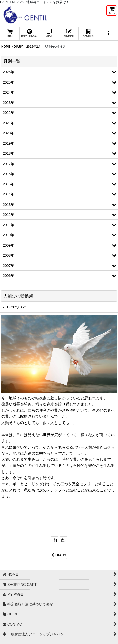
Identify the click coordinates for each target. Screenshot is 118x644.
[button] (108, 34)
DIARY (59, 555)
